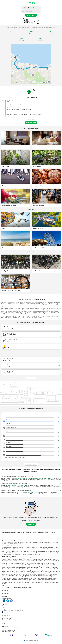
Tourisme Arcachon (10, 581)
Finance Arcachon (27, 582)
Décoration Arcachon (30, 581)
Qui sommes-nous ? (6, 620)
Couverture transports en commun (9, 630)
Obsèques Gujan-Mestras (52, 559)
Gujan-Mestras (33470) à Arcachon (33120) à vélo (17, 486)
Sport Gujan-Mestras (13, 562)
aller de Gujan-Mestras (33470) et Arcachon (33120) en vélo (27, 493)
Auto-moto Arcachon (27, 573)
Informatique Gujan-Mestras (21, 563)
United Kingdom (6, 615)
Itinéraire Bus (5, 544)
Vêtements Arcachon (35, 582)
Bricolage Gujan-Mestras (27, 566)
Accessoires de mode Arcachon (24, 578)
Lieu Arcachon (30, 576)
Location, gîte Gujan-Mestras (18, 561)
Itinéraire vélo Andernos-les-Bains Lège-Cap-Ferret (25, 550)
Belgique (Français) (7, 613)
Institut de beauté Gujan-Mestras (33, 563)
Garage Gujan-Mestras (26, 558)
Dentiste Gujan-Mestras (30, 565)
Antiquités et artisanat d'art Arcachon (14, 580)
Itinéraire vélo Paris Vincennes (41, 547)
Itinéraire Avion (11, 544)
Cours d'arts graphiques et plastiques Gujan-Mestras (43, 569)
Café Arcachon (34, 578)
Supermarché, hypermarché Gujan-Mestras (11, 569)
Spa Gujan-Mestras (56, 567)
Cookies (17, 628)
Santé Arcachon (36, 576)
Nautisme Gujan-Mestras (36, 567)
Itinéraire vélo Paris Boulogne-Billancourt (37, 553)
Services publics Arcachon (40, 581)
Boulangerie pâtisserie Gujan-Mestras (23, 567)
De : (28, 7)
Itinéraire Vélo (16, 542)
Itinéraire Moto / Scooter (54, 542)
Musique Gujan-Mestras (17, 566)
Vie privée (13, 628)
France (4, 612)
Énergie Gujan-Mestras (7, 572)
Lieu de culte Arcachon (50, 581)
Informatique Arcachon (41, 580)
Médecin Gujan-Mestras (11, 563)
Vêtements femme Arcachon (8, 577)
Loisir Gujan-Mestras (49, 565)
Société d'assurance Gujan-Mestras (40, 559)
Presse (4, 623)
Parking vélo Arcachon (44, 576)
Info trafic (4, 587)
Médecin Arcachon (26, 577)
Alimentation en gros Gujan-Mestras (31, 570)
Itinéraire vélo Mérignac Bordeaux (42, 550)
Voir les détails (31, 378)
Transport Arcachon (7, 574)
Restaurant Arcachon (36, 572)
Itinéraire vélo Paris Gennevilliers (33, 554)
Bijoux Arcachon (12, 582)
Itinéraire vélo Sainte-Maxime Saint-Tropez (34, 549)
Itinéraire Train (36, 542)
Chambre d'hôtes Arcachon (26, 574)
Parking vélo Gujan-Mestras (46, 563)
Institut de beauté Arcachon (42, 578)
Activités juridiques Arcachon (20, 581)
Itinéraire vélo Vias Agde (50, 552)
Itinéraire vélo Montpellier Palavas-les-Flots (17, 549)
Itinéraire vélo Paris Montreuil (21, 554)
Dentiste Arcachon (25, 580)
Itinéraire (4, 542)
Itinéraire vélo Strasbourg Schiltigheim (50, 549)
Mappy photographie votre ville (8, 632)
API (3, 606)
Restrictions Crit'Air (17, 587)
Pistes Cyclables (10, 587)
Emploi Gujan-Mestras (40, 565)
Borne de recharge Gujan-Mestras (19, 565)
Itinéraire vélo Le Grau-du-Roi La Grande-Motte (20, 553)
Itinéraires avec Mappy (7, 547)
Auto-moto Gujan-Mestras (18, 559)
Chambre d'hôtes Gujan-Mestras (30, 561)
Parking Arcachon (50, 574)
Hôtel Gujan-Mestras (6, 558)
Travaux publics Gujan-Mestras (38, 566)
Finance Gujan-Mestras (43, 570)
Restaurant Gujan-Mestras (16, 558)
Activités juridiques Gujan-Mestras (26, 569)
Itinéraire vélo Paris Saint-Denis (8, 554)
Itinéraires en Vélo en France (17, 547)
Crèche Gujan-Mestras (10, 570)
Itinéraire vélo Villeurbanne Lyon (8, 550)
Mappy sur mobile (6, 607)
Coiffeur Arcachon (35, 573)
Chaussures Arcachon (44, 582)
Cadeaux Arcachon (23, 576)
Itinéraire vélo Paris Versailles (29, 547)
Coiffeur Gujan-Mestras (28, 559)
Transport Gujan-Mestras (7, 561)
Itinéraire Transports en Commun (26, 542)
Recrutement (5, 621)
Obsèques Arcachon (55, 573)
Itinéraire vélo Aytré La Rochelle (52, 553)
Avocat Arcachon (32, 580)
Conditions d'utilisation (7, 628)
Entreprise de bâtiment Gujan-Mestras (47, 558)
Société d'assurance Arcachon (45, 573)
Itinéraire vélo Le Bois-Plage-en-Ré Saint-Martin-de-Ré (35, 552)
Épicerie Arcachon (20, 582)
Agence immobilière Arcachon (17, 573)
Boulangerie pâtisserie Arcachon (37, 577)
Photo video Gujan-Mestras (46, 567)
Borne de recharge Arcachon (12, 578)
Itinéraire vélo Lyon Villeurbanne (17, 552)
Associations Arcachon (18, 577)
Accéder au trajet (31, 123)
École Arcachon (52, 582)
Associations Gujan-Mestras (44, 562)
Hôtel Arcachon (29, 572)
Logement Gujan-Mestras (51, 561)
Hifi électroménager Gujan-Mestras (18, 572)
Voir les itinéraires (31, 15)
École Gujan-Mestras (19, 570)
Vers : (27, 11)
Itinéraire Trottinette (19, 544)
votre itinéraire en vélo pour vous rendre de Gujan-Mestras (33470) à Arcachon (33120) (34, 478)
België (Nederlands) (7, 614)
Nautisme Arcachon (47, 577)
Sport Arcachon (52, 576)
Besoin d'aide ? (6, 594)
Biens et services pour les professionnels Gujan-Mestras (28, 562)
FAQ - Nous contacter (6, 629)
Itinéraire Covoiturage (44, 542)
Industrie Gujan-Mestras (11, 567)
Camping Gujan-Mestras (41, 561)
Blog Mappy (4, 622)
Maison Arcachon (52, 572)
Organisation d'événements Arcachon (39, 574)
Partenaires (8, 623)
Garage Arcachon (44, 572)
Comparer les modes (31, 464)
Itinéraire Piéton (10, 542)
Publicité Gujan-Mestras (52, 570)
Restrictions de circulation (27, 587)
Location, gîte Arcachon (16, 574)
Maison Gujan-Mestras (35, 558)
